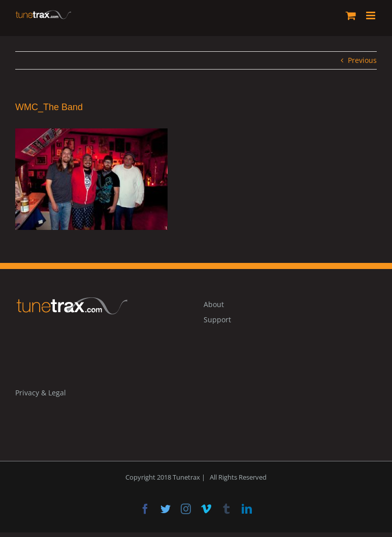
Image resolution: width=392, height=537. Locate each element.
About (214, 304)
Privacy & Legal (41, 393)
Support (217, 320)
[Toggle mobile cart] (351, 15)
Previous (362, 60)
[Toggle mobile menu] (371, 15)
